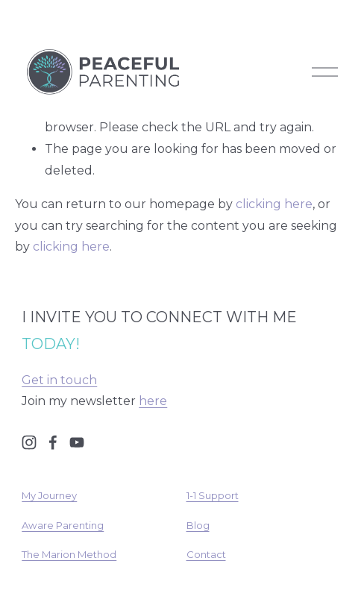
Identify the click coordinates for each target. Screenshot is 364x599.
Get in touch (59, 380)
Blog (198, 525)
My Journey (49, 495)
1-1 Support (213, 495)
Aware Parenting (63, 525)
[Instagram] (29, 442)
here (153, 401)
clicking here (274, 204)
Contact (206, 554)
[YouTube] (77, 442)
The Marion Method (69, 554)
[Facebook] (53, 442)
